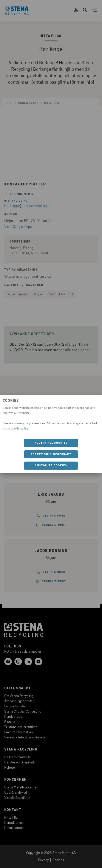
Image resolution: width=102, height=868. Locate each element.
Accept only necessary (51, 454)
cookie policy (19, 429)
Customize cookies (51, 466)
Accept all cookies (51, 443)
